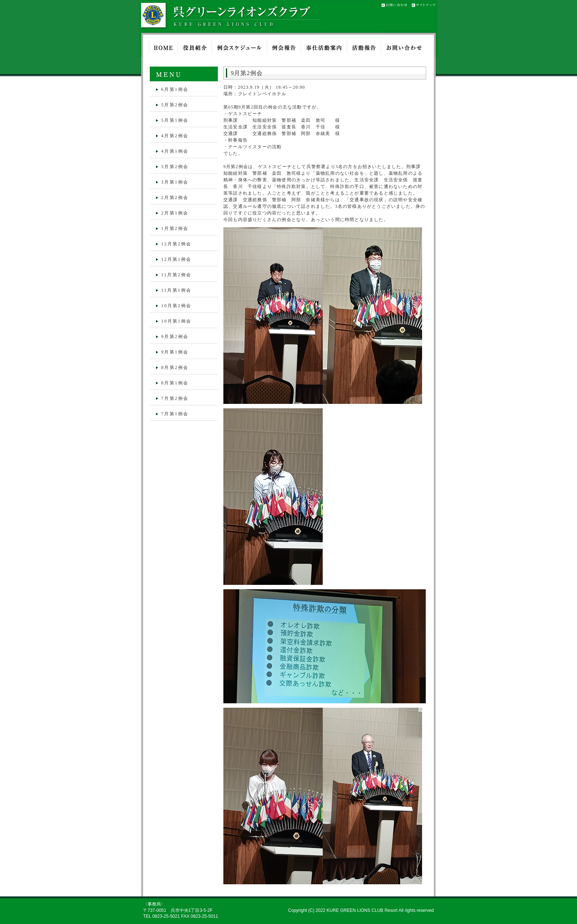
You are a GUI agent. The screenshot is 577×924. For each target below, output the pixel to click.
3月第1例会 (175, 182)
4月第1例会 (175, 151)
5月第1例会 (175, 120)
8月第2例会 (175, 367)
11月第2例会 (176, 275)
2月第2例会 (175, 198)
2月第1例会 (175, 213)
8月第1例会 (175, 383)
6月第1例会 (175, 89)
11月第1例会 (176, 290)
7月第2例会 (175, 398)
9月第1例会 (175, 352)
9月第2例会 (175, 337)
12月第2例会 (176, 244)
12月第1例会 (176, 259)
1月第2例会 (175, 228)
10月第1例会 (176, 321)
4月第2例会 (175, 136)
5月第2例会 (175, 105)
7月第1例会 (175, 414)
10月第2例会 (176, 306)
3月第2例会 (175, 167)
